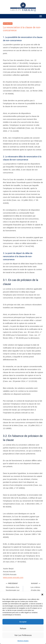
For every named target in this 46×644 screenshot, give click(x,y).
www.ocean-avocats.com (13, 577)
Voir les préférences (23, 635)
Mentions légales (23, 641)
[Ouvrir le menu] (41, 16)
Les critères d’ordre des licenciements (33, 588)
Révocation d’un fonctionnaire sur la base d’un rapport (14, 589)
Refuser (23, 629)
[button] (42, 595)
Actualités (8, 24)
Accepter (23, 622)
